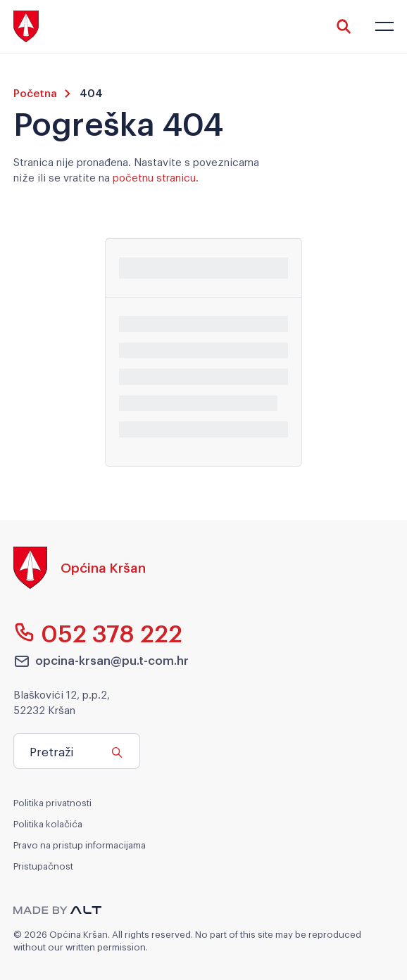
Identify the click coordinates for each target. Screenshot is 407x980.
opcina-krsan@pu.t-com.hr (101, 661)
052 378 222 (98, 632)
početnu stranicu (154, 177)
